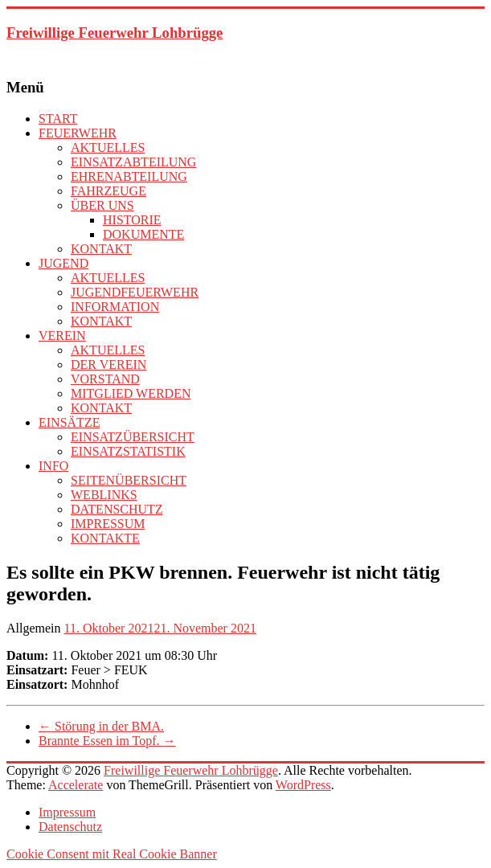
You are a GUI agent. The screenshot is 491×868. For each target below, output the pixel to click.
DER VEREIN (108, 364)
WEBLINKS (104, 495)
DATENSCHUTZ (117, 509)
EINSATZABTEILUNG (133, 162)
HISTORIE (132, 220)
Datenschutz (70, 827)
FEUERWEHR (78, 133)
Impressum (67, 812)
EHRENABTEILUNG (129, 176)
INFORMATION (115, 307)
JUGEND (63, 263)
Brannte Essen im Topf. (107, 741)
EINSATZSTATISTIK (128, 451)
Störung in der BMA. (101, 726)
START (58, 119)
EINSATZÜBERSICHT (133, 437)
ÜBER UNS (102, 205)
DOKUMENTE (143, 234)
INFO (53, 466)
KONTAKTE (105, 538)
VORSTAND (105, 379)
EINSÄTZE (69, 422)
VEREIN (62, 336)
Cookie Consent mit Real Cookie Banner (112, 854)
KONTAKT (101, 249)
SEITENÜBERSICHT (129, 480)
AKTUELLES (108, 147)
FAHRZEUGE (108, 191)
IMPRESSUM (108, 524)
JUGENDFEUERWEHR (135, 292)
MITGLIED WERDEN (131, 393)
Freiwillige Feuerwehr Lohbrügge (115, 33)
